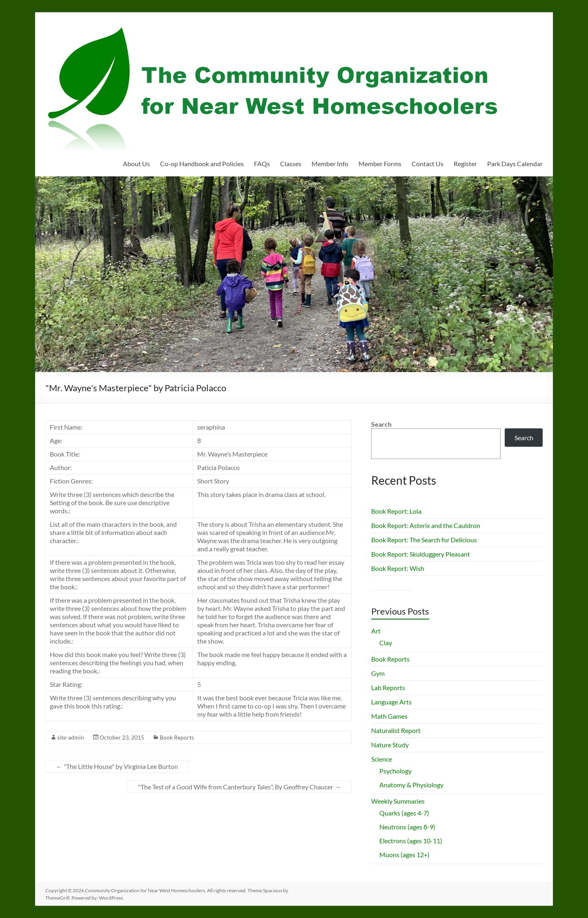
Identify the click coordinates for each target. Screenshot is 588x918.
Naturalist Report (396, 730)
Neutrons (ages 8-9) (407, 827)
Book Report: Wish (398, 568)
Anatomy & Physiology (411, 785)
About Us (136, 164)
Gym (378, 673)
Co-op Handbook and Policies (202, 164)
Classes (291, 164)
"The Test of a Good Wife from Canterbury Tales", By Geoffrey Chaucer (239, 787)
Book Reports (177, 737)
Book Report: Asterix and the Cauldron (426, 525)
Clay (386, 643)
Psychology (395, 771)
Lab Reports (388, 687)
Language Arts (391, 702)
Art (376, 631)
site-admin (71, 737)
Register (465, 164)
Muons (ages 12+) (404, 854)
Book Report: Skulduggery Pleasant (421, 554)
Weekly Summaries (398, 801)
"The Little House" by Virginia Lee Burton (117, 766)
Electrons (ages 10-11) (411, 841)
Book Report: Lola (396, 511)
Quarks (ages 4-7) (404, 813)
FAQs (262, 164)
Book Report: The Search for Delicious (424, 540)
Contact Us (428, 164)
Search (381, 424)
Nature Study (390, 745)
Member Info (330, 164)
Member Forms (380, 164)
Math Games (389, 716)
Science (382, 759)
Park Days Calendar (515, 164)
